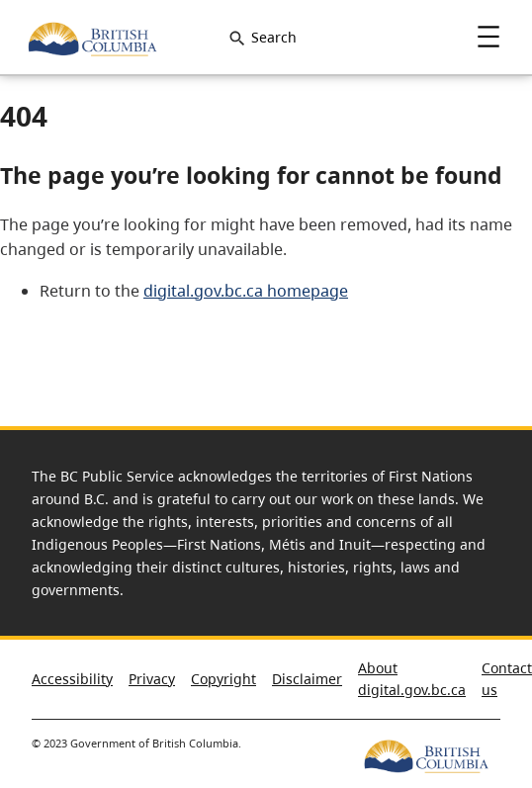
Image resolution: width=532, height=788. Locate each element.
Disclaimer (307, 679)
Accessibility (72, 679)
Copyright (223, 679)
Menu (488, 37)
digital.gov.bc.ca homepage (246, 291)
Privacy (152, 679)
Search (274, 37)
